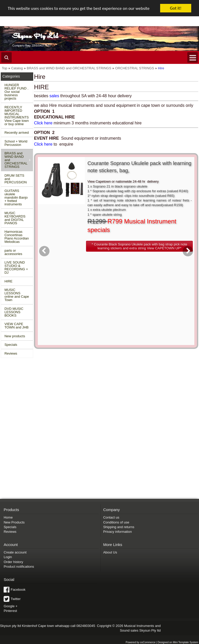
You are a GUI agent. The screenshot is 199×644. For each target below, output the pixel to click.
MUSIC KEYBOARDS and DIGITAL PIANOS (15, 218)
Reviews (11, 353)
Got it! (176, 8)
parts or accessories (13, 252)
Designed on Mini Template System (178, 642)
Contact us (111, 517)
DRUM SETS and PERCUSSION (16, 179)
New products (15, 336)
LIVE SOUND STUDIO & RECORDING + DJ (16, 267)
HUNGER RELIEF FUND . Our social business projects (16, 92)
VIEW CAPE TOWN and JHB (16, 326)
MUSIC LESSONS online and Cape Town (17, 295)
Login (8, 557)
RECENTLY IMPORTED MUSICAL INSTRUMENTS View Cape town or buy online (17, 116)
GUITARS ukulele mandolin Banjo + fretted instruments (16, 197)
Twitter (16, 599)
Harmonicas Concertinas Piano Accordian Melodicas (17, 237)
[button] (139, 246)
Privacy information (118, 532)
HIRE (8, 281)
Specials (11, 345)
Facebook (18, 590)
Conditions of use (116, 522)
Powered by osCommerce (141, 642)
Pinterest (10, 611)
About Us (110, 552)
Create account (15, 552)
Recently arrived (17, 133)
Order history (13, 562)
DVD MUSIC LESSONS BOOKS (14, 312)
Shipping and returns (119, 527)
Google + (10, 606)
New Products (14, 522)
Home (8, 517)
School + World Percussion (16, 143)
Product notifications (19, 567)
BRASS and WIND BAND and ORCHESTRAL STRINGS (16, 160)
